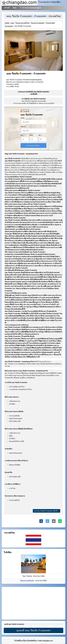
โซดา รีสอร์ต (27, 576)
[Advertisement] (33, 603)
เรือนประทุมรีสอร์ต (27, 581)
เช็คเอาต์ (23, 127)
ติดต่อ (15, 8)
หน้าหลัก (7, 8)
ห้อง (22, 135)
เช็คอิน (23, 118)
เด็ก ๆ (40, 135)
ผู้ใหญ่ (31, 135)
